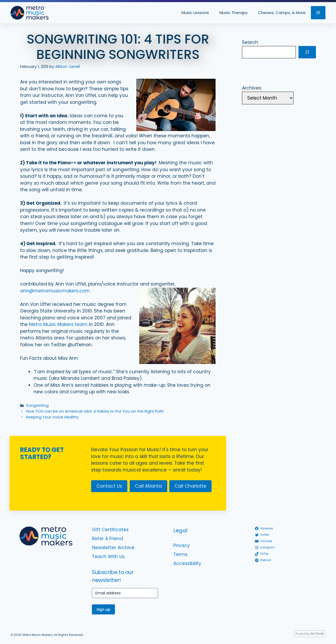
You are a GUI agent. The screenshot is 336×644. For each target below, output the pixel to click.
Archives (252, 88)
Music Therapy (234, 13)
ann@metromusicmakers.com (55, 291)
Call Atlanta (148, 486)
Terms (180, 554)
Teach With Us (108, 557)
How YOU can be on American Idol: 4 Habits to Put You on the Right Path (95, 411)
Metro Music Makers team (58, 324)
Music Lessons (195, 13)
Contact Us (109, 486)
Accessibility (187, 563)
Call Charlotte (190, 486)
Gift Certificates (110, 530)
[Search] (307, 52)
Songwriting (37, 405)
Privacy (182, 545)
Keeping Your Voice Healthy (52, 417)
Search (250, 42)
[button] (318, 13)
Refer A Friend (108, 539)
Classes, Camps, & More (282, 13)
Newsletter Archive (113, 548)
